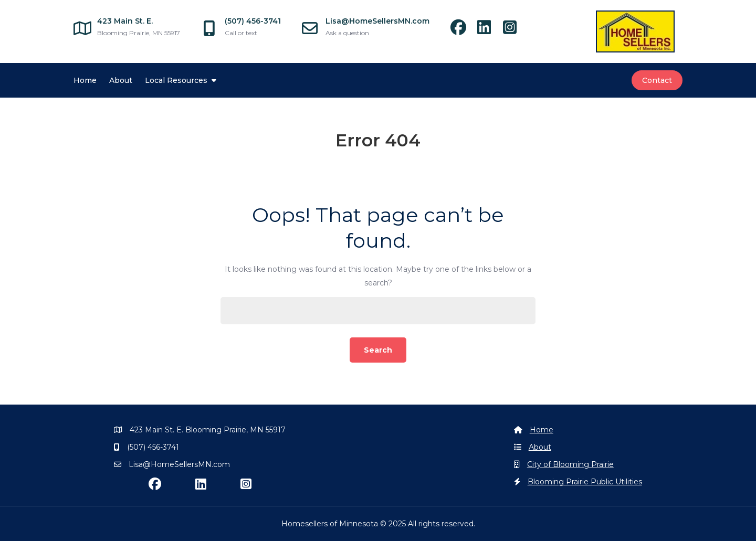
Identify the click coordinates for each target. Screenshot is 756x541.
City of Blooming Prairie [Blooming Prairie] (570, 464)
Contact (657, 80)
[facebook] (463, 30)
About (121, 80)
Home (85, 80)
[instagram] (514, 30)
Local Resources (176, 80)
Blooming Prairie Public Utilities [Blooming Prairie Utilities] (585, 482)
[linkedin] (489, 30)
